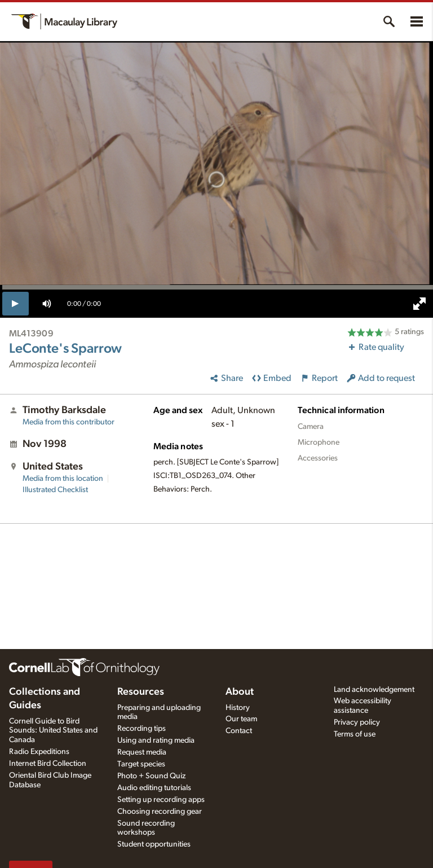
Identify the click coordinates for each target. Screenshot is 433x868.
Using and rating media (156, 740)
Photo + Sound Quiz (151, 776)
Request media (142, 752)
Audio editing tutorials (154, 788)
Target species (141, 764)
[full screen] (419, 304)
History (238, 708)
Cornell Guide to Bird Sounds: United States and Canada (53, 731)
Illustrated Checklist (55, 490)
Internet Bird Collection (48, 764)
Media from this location (63, 479)
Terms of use (355, 734)
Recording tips (142, 729)
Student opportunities (154, 844)
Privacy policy (357, 722)
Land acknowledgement (374, 690)
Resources (141, 692)
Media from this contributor (69, 422)
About (240, 692)
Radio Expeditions (39, 752)
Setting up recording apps (161, 800)
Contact (239, 731)
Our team (241, 719)
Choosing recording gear (160, 812)
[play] (16, 304)
